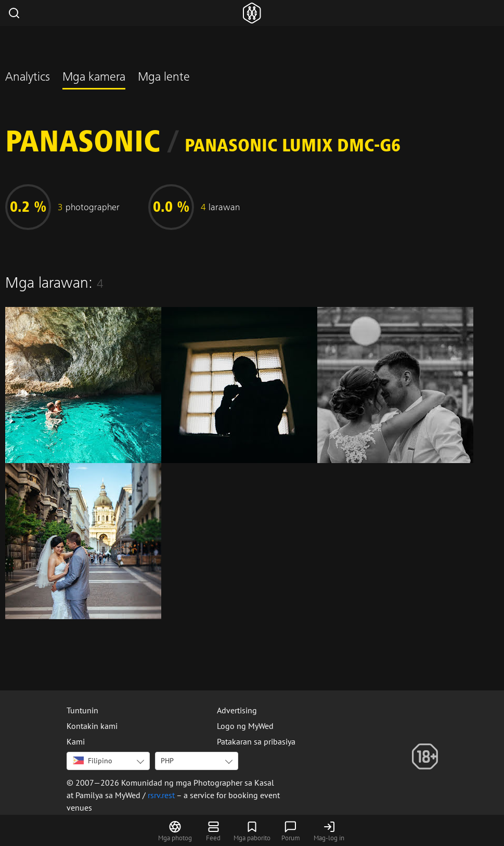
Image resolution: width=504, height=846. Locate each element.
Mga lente (164, 78)
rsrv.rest (161, 795)
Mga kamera (94, 78)
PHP (167, 761)
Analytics (28, 78)
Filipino (93, 761)
